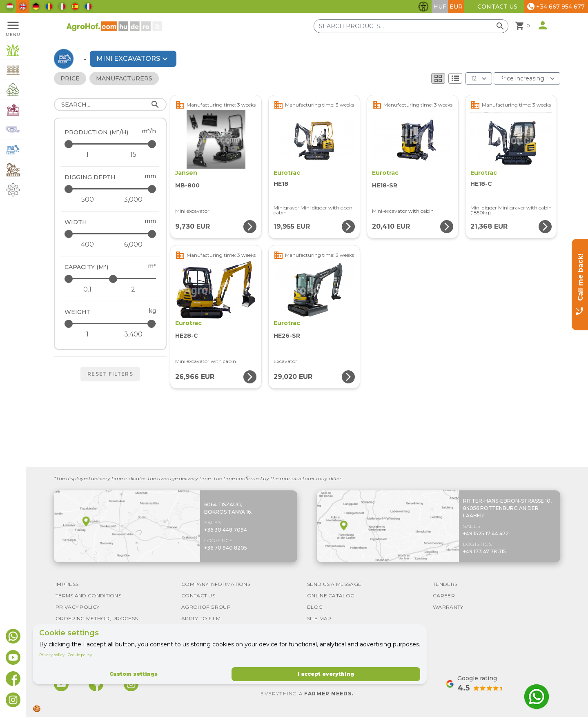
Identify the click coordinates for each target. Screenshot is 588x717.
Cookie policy (80, 655)
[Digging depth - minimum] (87, 200)
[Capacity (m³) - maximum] (111, 279)
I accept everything (326, 674)
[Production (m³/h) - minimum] (87, 155)
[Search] (110, 105)
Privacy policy (52, 655)
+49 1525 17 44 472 (486, 533)
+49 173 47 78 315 (484, 551)
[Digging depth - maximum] (111, 189)
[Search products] (411, 26)
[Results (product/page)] (479, 78)
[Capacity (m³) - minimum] (87, 289)
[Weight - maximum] (111, 324)
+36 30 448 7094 (226, 530)
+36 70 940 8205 (226, 548)
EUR (456, 7)
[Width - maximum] (111, 234)
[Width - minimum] (87, 245)
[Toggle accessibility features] (423, 7)
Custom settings (134, 674)
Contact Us (497, 7)
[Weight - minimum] (87, 334)
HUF (440, 7)
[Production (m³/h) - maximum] (111, 144)
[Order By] (527, 78)
